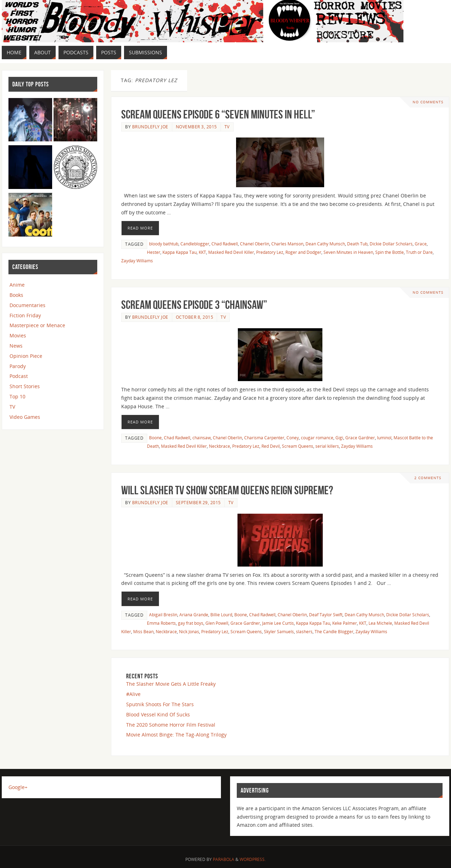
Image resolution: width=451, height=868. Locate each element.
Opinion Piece (26, 356)
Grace (421, 244)
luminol (384, 438)
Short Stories (25, 386)
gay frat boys (191, 623)
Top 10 (17, 396)
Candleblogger (195, 244)
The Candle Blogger (334, 631)
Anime (17, 285)
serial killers (327, 446)
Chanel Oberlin (255, 244)
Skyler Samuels (279, 631)
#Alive (133, 694)
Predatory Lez (270, 252)
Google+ (18, 787)
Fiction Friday (25, 315)
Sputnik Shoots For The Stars (160, 704)
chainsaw (202, 438)
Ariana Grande (194, 615)
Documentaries (27, 305)
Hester (154, 252)
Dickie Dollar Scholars (391, 244)
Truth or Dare (419, 252)
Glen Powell (217, 623)
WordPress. (253, 859)
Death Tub (357, 244)
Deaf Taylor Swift (326, 615)
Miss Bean (143, 631)
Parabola (224, 859)
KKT (202, 252)
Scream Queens (298, 446)
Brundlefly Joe (150, 127)
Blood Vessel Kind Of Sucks (158, 714)
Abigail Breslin (163, 615)
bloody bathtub (164, 244)
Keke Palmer (345, 623)
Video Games (25, 417)
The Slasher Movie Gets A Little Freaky (171, 684)
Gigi (339, 438)
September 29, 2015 (198, 502)
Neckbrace (220, 446)
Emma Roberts (161, 623)
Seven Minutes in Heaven (348, 252)
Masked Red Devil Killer (231, 252)
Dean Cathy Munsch (325, 244)
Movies (18, 335)
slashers (304, 631)
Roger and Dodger (303, 252)
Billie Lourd (221, 615)
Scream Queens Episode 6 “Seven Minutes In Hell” (218, 114)
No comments (428, 102)
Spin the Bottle (390, 252)
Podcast (19, 376)
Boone (155, 438)
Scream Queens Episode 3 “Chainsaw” (194, 305)
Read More (140, 228)
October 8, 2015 (195, 317)
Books (16, 295)
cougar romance (317, 438)
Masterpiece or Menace (37, 325)
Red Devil (271, 446)
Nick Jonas (189, 631)
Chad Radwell (225, 244)
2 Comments (428, 478)
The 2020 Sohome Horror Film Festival (171, 725)
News (16, 346)
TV (227, 127)
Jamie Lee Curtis (278, 623)
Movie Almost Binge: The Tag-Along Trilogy (176, 735)
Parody (18, 366)
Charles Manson (287, 244)
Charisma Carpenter (264, 438)
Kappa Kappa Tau (180, 252)
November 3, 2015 (196, 127)
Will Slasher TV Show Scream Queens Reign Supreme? (227, 490)
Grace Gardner (360, 438)
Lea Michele (380, 623)
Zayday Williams (137, 261)
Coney (293, 438)
